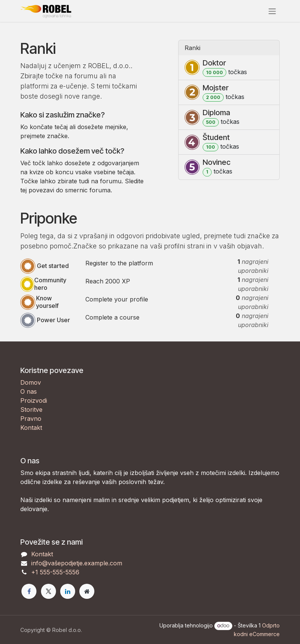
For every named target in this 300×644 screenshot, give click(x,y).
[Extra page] (87, 591)
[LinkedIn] (68, 591)
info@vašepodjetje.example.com (77, 563)
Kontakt (31, 428)
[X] (48, 591)
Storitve (31, 410)
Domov (31, 382)
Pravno (31, 419)
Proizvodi (34, 400)
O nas (29, 391)
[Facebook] (29, 591)
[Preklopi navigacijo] (272, 11)
